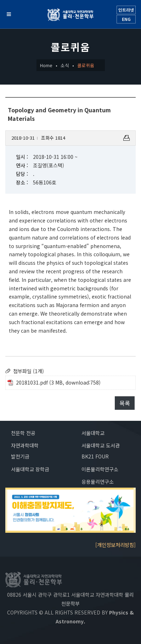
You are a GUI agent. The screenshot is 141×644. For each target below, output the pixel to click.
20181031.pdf (32, 382)
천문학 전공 (23, 433)
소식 (65, 65)
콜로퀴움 (86, 65)
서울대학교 (93, 433)
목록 (125, 403)
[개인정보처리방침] (115, 545)
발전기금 (20, 456)
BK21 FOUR (95, 456)
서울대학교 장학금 (30, 469)
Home (46, 65)
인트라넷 (126, 10)
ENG (126, 19)
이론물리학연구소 (100, 469)
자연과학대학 (25, 445)
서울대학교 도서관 (101, 445)
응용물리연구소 (98, 482)
